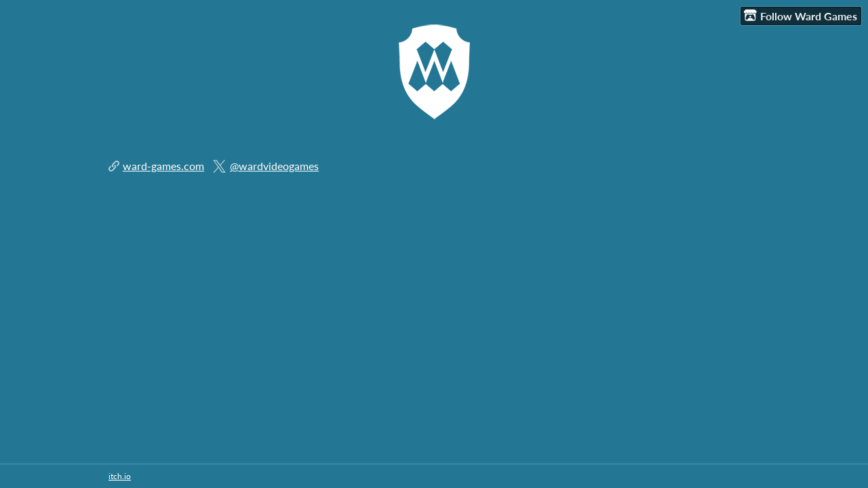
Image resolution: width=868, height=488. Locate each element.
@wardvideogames (274, 166)
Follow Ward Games (801, 16)
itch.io (120, 476)
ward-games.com (163, 166)
